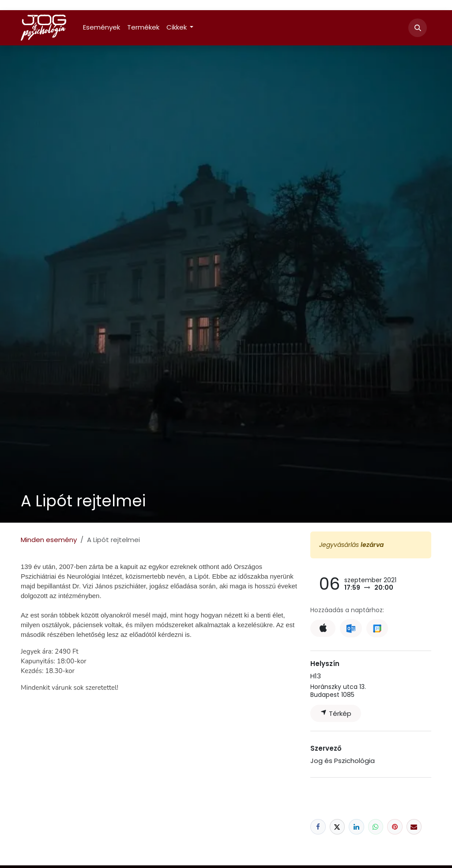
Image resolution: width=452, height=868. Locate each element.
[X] (337, 827)
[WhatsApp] (376, 827)
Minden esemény (49, 540)
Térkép (336, 713)
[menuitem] (102, 28)
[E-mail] (414, 827)
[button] (418, 28)
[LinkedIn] (356, 827)
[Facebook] (318, 827)
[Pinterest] (395, 827)
